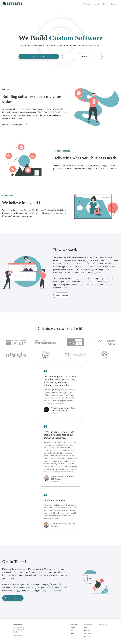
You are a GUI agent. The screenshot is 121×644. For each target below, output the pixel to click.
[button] (13, 4)
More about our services (15, 124)
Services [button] (87, 4)
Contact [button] (114, 4)
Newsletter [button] (87, 636)
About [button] (96, 4)
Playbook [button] (87, 631)
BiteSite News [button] (88, 633)
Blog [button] (105, 4)
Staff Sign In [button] (17, 638)
